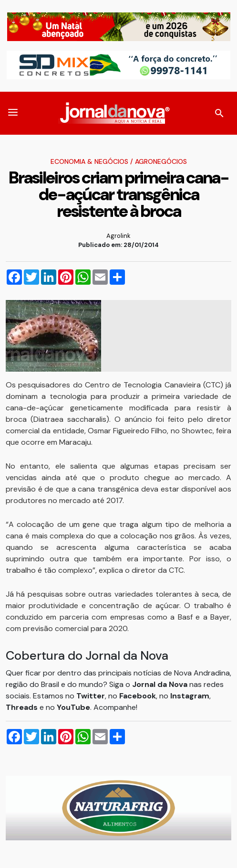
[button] (13, 113)
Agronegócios (161, 161)
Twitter (91, 696)
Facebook (138, 696)
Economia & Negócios (89, 161)
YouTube (73, 707)
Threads (23, 707)
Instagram (190, 696)
